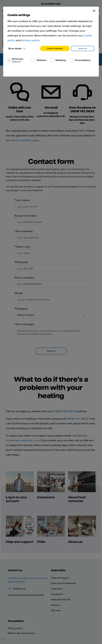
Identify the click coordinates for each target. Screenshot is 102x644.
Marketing (61, 60)
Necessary (18, 60)
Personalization (83, 60)
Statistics (42, 60)
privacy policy (31, 40)
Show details (15, 48)
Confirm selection (55, 48)
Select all (83, 48)
